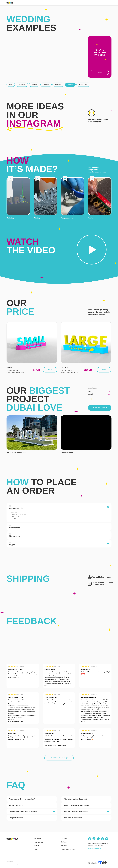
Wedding (70, 85)
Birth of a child (83, 85)
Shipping (64, 846)
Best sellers (65, 842)
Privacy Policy (10, 862)
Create (100, 72)
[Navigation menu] (110, 3)
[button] (18, 196)
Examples (37, 846)
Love (11, 85)
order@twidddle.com (94, 849)
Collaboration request (100, 408)
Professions (58, 85)
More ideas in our (35, 115)
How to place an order (68, 849)
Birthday (34, 85)
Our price (64, 838)
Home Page (38, 838)
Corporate (46, 85)
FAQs (36, 849)
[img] (12, 839)
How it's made (38, 842)
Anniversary (22, 85)
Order (50, 370)
